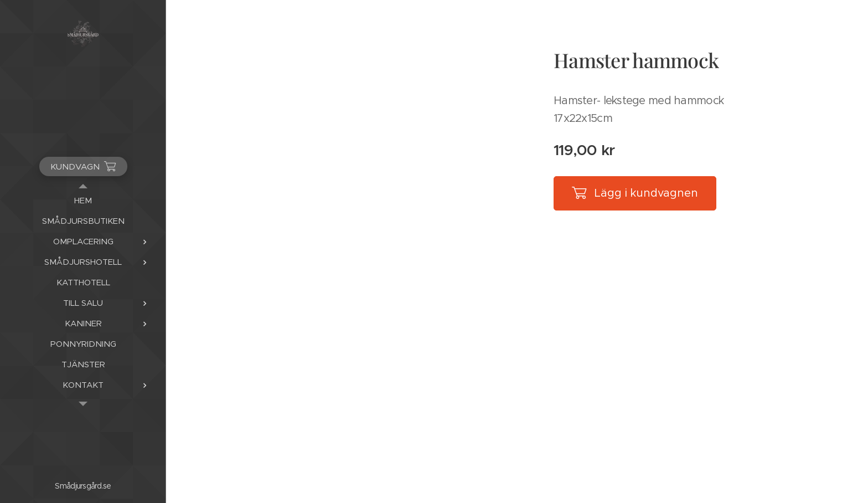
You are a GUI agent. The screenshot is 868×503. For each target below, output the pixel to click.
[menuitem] (83, 200)
